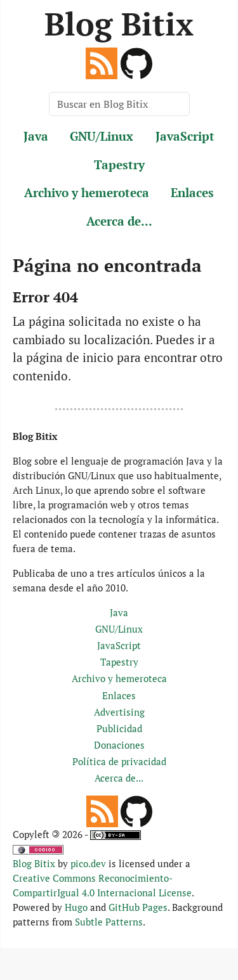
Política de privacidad (119, 761)
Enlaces (192, 192)
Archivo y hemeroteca (87, 192)
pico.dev (88, 863)
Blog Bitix (119, 23)
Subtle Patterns (109, 922)
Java (36, 136)
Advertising (119, 712)
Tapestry (119, 164)
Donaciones (119, 745)
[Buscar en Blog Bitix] (119, 104)
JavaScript (185, 136)
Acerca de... (119, 221)
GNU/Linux (102, 136)
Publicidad (119, 728)
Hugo (76, 907)
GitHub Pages (138, 907)
